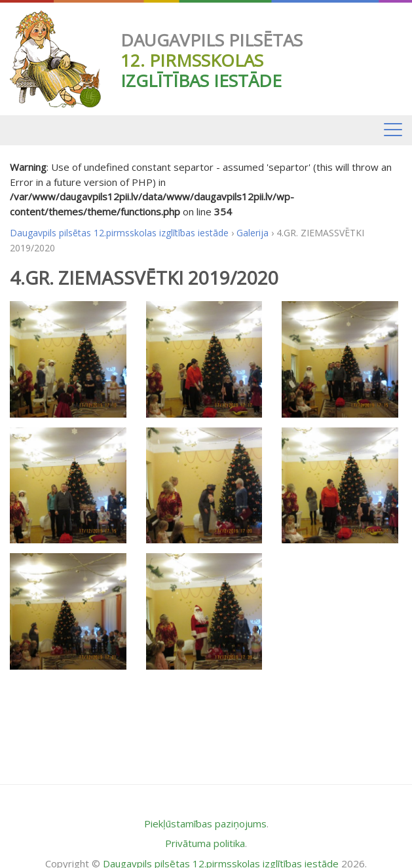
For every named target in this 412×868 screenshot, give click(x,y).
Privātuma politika (205, 843)
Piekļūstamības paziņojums (205, 823)
